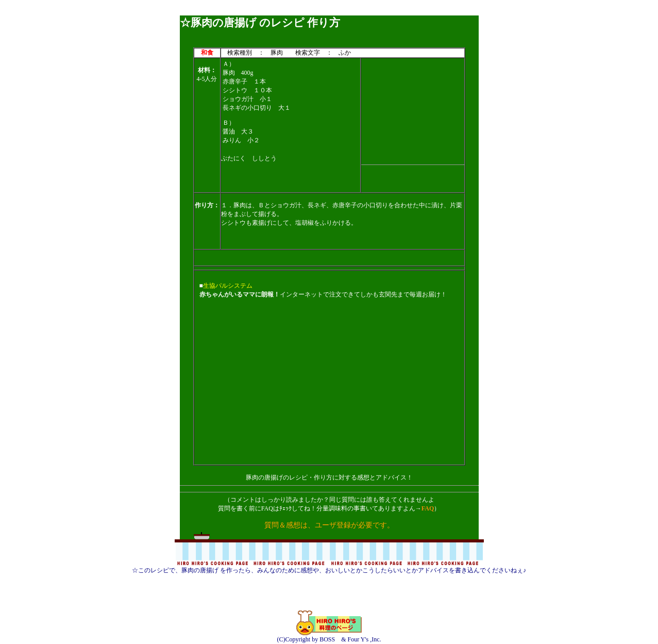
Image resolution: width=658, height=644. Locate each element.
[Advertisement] (329, 12)
